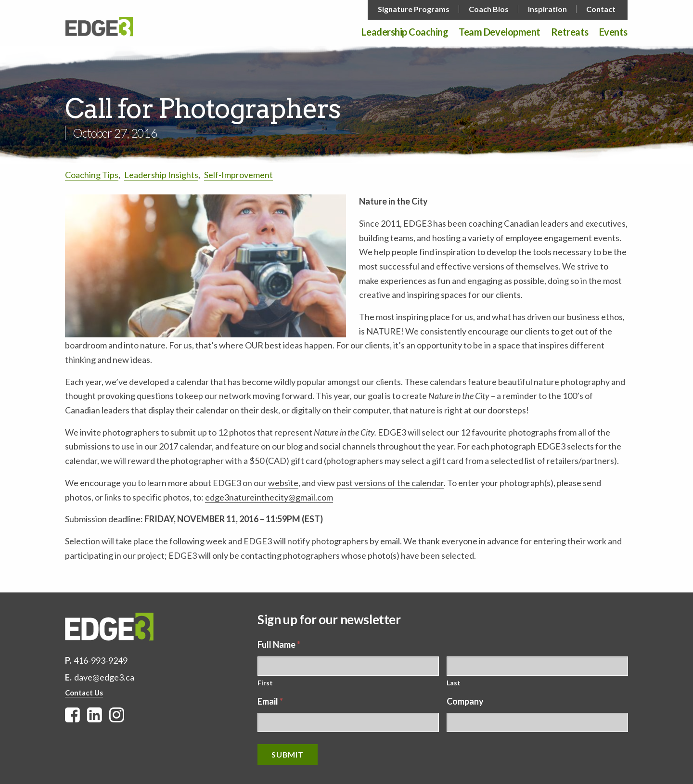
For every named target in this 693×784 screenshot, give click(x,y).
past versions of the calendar (390, 483)
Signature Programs (414, 9)
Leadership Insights (161, 175)
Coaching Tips (92, 175)
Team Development (499, 32)
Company (465, 701)
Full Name (279, 644)
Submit (288, 754)
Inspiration (547, 9)
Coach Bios (489, 9)
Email (270, 701)
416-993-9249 (101, 660)
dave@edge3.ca (104, 677)
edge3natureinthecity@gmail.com (269, 497)
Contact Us (84, 693)
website (283, 483)
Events (613, 32)
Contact (601, 9)
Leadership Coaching (405, 32)
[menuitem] (415, 9)
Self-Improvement (238, 175)
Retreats (570, 32)
